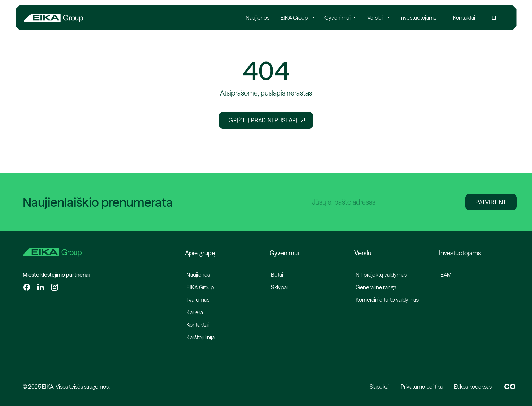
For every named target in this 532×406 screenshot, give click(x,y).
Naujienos (198, 275)
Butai (277, 275)
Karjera (195, 312)
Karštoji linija (201, 337)
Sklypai (279, 287)
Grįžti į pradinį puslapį (267, 120)
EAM (446, 275)
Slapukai (379, 387)
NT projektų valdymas (381, 275)
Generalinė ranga (376, 287)
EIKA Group (200, 287)
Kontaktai (197, 325)
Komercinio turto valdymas (387, 300)
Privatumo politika (422, 387)
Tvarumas (198, 300)
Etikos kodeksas (473, 387)
